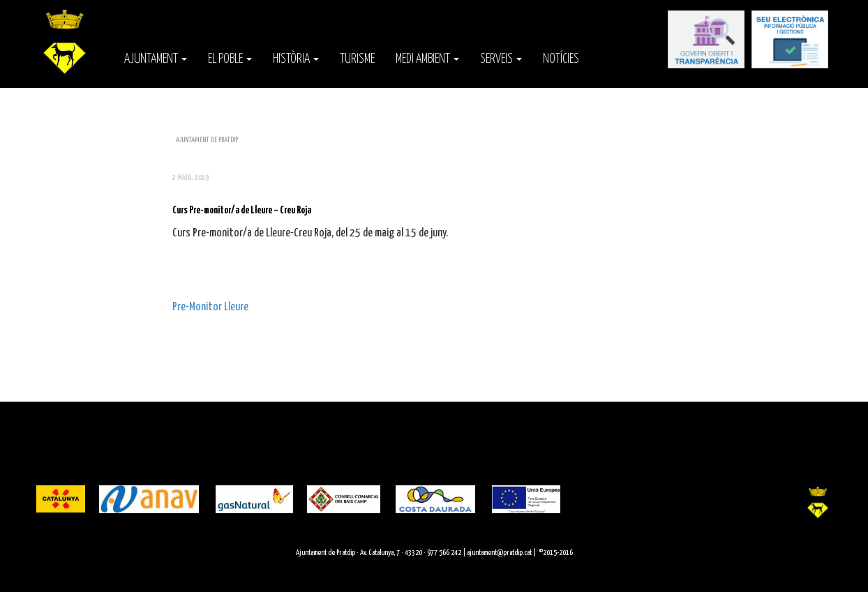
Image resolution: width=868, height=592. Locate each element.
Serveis (501, 59)
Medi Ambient (427, 59)
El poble (230, 59)
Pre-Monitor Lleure (210, 307)
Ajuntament (156, 59)
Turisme (357, 59)
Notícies (561, 59)
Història (296, 59)
